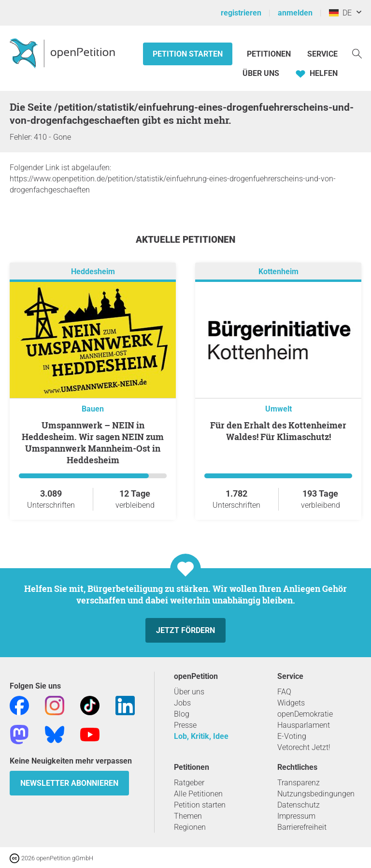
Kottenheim (278, 272)
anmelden (295, 13)
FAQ (284, 692)
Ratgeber (189, 783)
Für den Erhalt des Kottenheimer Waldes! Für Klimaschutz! (278, 431)
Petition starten (188, 54)
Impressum (296, 816)
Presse (185, 725)
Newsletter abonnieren (69, 783)
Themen (188, 816)
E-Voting (292, 736)
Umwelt (278, 409)
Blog (182, 714)
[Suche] (357, 53)
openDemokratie (305, 714)
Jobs (182, 703)
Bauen (93, 409)
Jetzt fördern (185, 630)
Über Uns (261, 73)
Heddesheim (93, 272)
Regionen (190, 827)
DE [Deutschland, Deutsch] (340, 13)
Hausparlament (304, 725)
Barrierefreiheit (302, 827)
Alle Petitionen (198, 794)
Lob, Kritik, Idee (201, 736)
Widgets (291, 703)
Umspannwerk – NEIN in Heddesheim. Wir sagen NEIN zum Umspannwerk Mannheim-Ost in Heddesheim (93, 442)
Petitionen (270, 54)
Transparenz (299, 783)
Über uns (189, 692)
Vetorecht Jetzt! (304, 747)
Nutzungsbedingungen (316, 794)
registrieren (241, 13)
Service (322, 54)
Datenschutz (299, 805)
